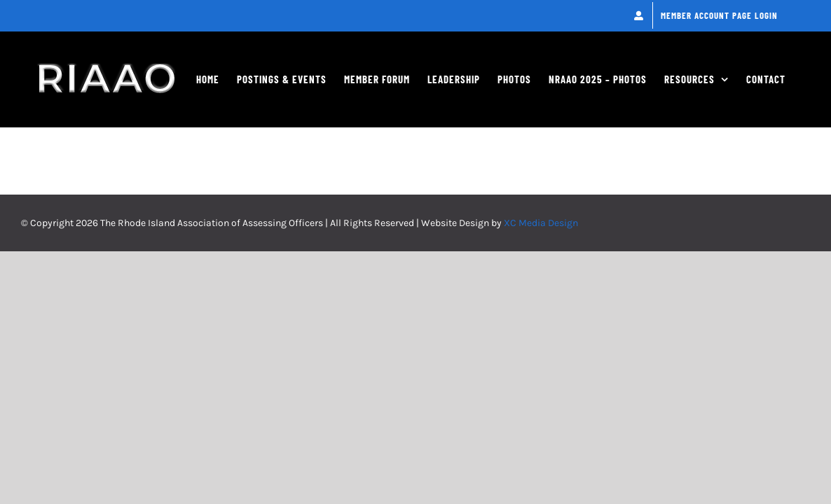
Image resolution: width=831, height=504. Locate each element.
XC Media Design (541, 297)
